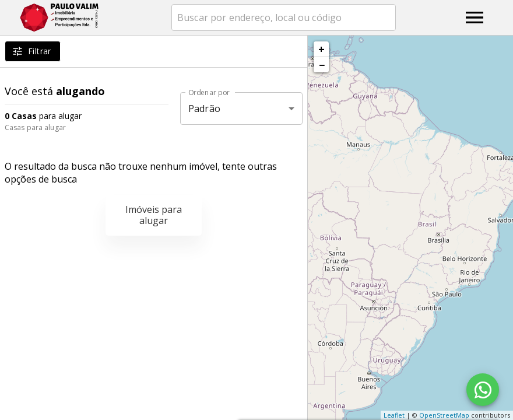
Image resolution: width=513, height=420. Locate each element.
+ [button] (321, 49)
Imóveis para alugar (154, 215)
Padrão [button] (204, 108)
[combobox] (284, 17)
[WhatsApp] (483, 390)
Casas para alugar (35, 127)
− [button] (322, 65)
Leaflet (394, 415)
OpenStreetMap (444, 415)
